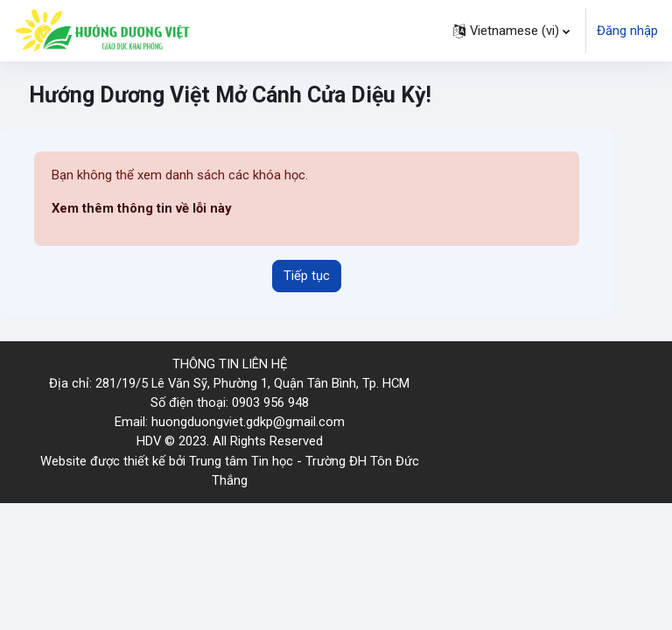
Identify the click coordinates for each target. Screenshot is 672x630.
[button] (511, 31)
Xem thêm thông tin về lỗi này (141, 208)
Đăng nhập (627, 31)
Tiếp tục (307, 276)
